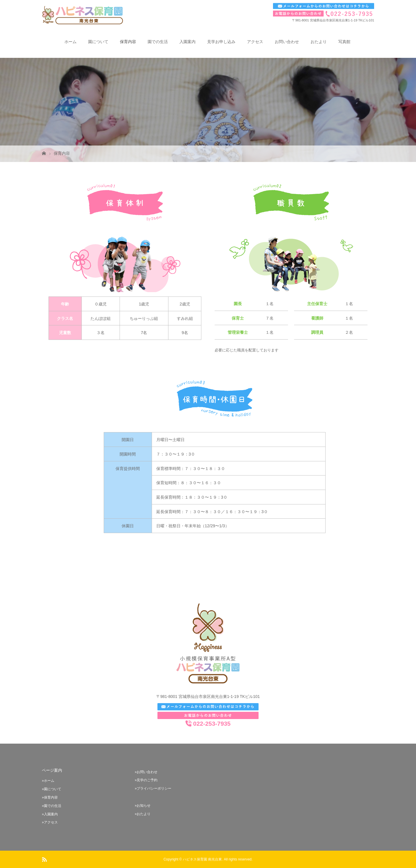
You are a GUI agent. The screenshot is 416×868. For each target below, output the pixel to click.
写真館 (344, 42)
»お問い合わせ (146, 772)
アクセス (255, 42)
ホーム (70, 42)
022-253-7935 (208, 724)
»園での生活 (52, 806)
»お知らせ (143, 806)
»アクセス (50, 822)
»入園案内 (50, 814)
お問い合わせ (287, 42)
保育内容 (128, 42)
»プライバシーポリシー (153, 788)
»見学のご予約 (146, 780)
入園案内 (187, 42)
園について (98, 42)
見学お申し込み (221, 42)
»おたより (143, 814)
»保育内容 (50, 797)
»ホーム (48, 781)
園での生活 (158, 42)
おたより (319, 42)
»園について (52, 789)
